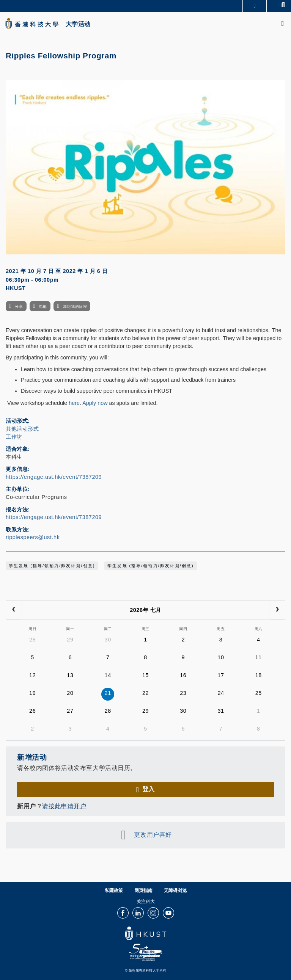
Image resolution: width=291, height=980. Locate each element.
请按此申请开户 (64, 806)
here (74, 403)
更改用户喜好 (153, 834)
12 (32, 675)
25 (259, 693)
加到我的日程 (75, 307)
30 (108, 640)
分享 (19, 307)
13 (70, 675)
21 (108, 693)
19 (32, 693)
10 (221, 657)
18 (259, 675)
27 (70, 711)
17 (221, 675)
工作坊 (14, 437)
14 (108, 675)
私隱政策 (114, 891)
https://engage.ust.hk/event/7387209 (54, 477)
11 (259, 657)
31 (221, 711)
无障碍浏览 (175, 891)
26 (32, 711)
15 (145, 675)
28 (32, 640)
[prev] (14, 610)
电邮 (43, 307)
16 (183, 675)
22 (145, 693)
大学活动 (78, 24)
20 (70, 693)
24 (221, 693)
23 (183, 693)
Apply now (95, 403)
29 (70, 640)
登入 (149, 789)
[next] (277, 610)
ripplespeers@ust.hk (33, 537)
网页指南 (143, 891)
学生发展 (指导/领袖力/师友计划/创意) (52, 566)
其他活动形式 (22, 429)
